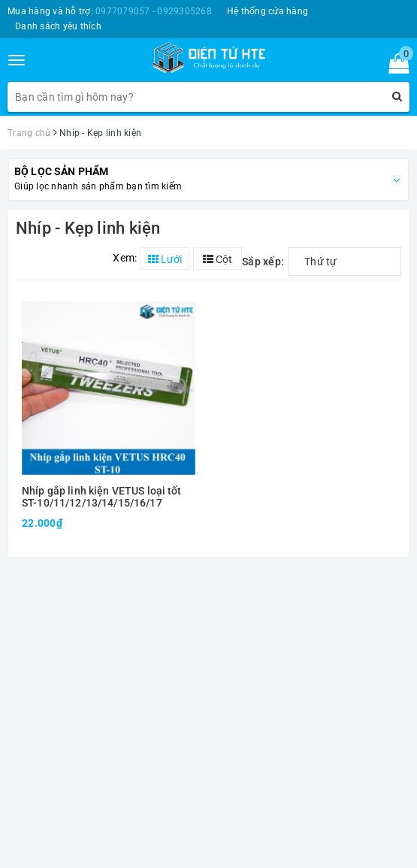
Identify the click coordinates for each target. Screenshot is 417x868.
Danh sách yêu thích (58, 26)
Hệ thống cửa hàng (267, 11)
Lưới (165, 259)
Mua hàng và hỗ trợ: (110, 11)
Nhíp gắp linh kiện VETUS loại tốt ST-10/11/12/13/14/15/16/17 (102, 497)
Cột (218, 259)
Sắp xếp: (263, 262)
